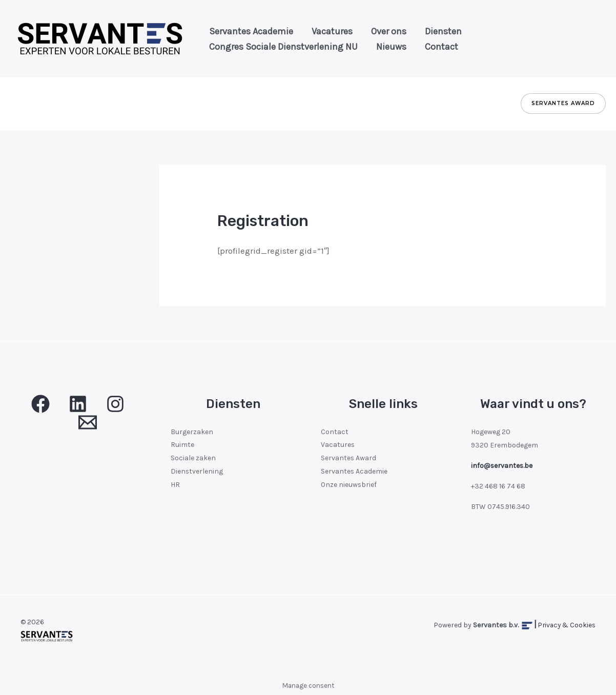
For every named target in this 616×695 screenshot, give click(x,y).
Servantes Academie (248, 31)
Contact (426, 47)
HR (175, 485)
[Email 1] (88, 422)
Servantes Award (349, 458)
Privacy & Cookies (565, 625)
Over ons (373, 31)
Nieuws (382, 47)
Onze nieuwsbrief (349, 485)
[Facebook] (40, 404)
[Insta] (115, 404)
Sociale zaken (193, 458)
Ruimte (182, 445)
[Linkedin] (78, 404)
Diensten (422, 31)
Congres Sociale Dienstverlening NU (280, 47)
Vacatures (323, 31)
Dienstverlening (197, 472)
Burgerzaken (192, 432)
